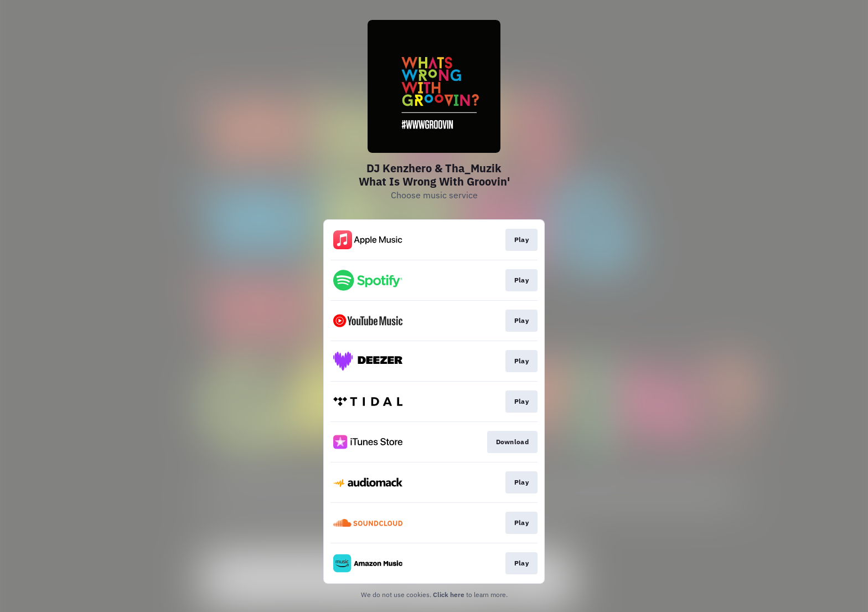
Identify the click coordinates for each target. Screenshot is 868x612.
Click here (449, 595)
